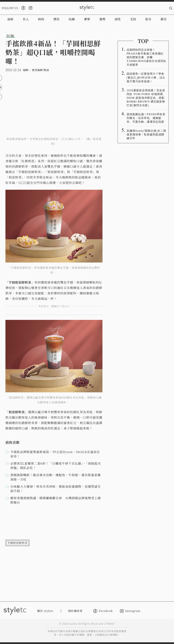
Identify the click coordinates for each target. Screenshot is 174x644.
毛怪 (133, 19)
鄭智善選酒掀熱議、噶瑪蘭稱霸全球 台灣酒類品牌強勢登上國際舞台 (56, 500)
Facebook (103, 611)
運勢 (102, 19)
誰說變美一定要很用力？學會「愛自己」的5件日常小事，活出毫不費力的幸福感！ (146, 77)
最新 (10, 19)
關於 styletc (45, 611)
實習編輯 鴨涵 (40, 70)
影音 (148, 19)
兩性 (118, 19)
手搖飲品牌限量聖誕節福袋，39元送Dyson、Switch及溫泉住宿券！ (55, 454)
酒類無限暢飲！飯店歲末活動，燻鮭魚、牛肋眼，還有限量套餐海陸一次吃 (56, 477)
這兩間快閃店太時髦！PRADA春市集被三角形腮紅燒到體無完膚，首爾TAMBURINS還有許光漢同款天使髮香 (146, 57)
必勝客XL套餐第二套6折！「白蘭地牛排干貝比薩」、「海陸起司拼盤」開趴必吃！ (56, 465)
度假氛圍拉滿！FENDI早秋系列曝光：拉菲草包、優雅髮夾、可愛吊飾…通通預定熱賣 (146, 118)
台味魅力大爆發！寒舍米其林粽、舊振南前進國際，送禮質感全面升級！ (56, 489)
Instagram (130, 611)
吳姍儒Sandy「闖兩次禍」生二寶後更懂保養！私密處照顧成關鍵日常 (146, 134)
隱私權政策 (75, 611)
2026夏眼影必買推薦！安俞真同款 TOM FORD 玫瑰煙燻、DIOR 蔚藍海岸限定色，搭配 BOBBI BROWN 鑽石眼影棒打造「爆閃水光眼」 (146, 98)
